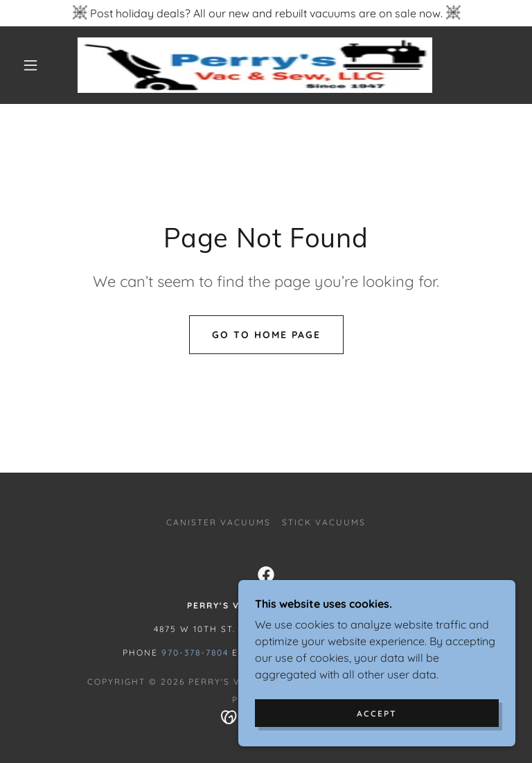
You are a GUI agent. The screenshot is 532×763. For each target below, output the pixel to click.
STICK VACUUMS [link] (324, 522)
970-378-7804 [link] (195, 652)
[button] (30, 65)
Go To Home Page (266, 335)
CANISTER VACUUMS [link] (219, 522)
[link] (255, 65)
